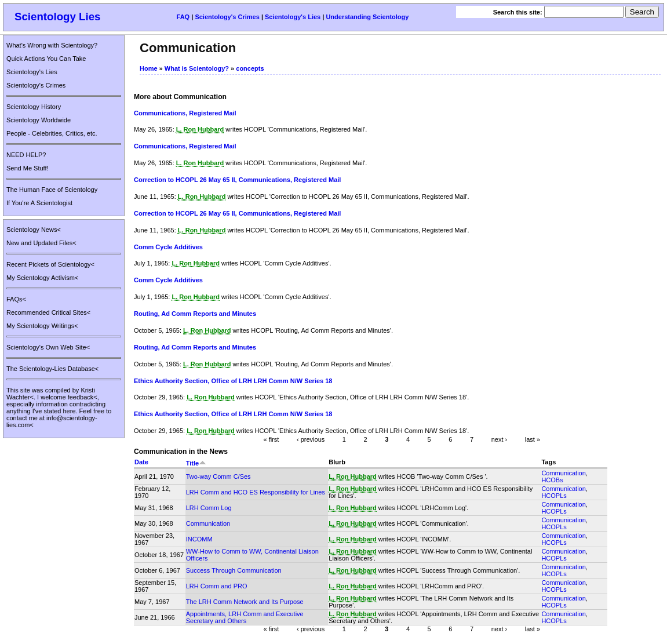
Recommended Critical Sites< (48, 312)
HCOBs (552, 480)
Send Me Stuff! (28, 168)
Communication (563, 473)
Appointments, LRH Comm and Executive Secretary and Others (245, 617)
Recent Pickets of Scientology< (50, 264)
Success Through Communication (234, 570)
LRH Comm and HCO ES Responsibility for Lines (256, 492)
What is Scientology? (197, 68)
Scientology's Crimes (227, 17)
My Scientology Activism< (42, 278)
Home (149, 68)
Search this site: (519, 12)
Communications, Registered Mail (185, 113)
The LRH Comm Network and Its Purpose (245, 602)
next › (500, 439)
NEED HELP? (26, 155)
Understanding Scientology (367, 17)
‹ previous (311, 439)
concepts (250, 68)
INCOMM (199, 539)
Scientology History (34, 107)
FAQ (183, 17)
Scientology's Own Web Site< (48, 347)
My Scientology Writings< (42, 326)
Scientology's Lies (293, 17)
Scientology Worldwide (39, 120)
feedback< (83, 397)
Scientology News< (34, 230)
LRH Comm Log (209, 508)
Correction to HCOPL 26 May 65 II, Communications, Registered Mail (237, 180)
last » (533, 439)
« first (271, 439)
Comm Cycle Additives (168, 247)
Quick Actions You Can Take (46, 59)
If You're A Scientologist (39, 203)
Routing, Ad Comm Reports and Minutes (195, 314)
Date (141, 462)
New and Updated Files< (41, 243)
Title (196, 463)
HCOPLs (554, 496)
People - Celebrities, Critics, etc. (52, 133)
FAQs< (16, 299)
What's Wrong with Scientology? (52, 45)
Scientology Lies (58, 17)
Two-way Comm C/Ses (218, 476)
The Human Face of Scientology (52, 190)
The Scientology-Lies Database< (52, 369)
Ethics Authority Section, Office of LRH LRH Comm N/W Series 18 (233, 381)
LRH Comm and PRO (217, 586)
